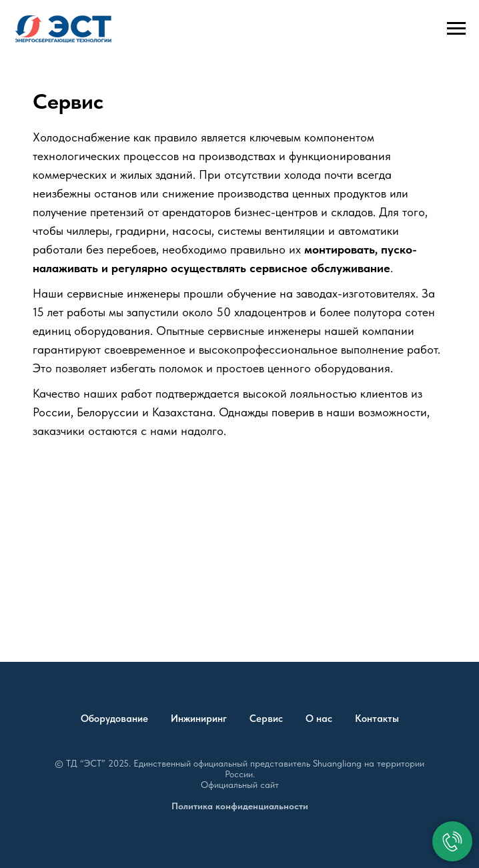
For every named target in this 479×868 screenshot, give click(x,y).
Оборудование (114, 719)
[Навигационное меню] (456, 29)
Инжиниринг (199, 719)
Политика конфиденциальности (240, 806)
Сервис (266, 719)
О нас (319, 719)
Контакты (377, 719)
